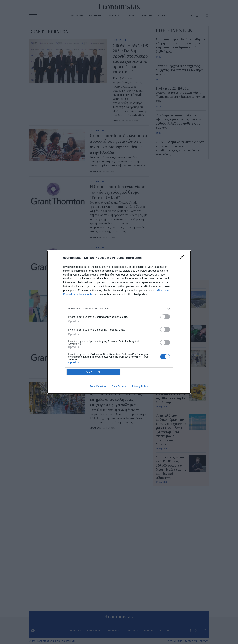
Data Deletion (98, 386)
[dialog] (119, 322)
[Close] (183, 258)
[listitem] (119, 309)
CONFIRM (93, 372)
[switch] (165, 317)
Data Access (119, 386)
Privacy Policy (140, 386)
